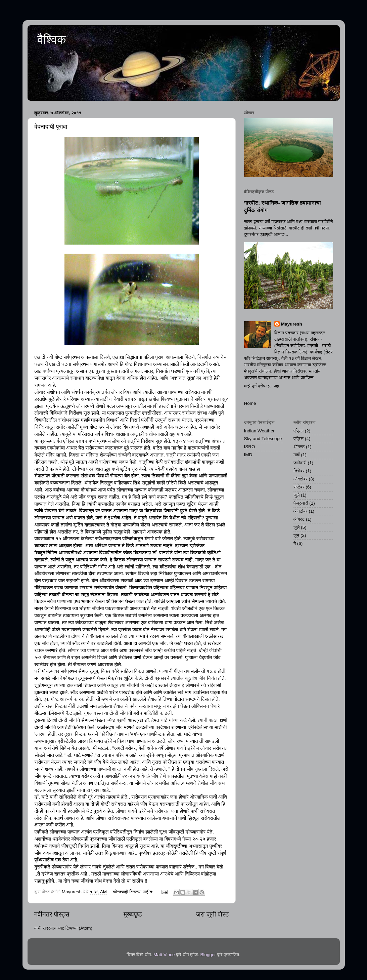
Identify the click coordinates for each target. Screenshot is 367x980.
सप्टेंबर (299, 487)
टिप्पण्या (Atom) (79, 928)
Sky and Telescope (263, 439)
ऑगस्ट (299, 447)
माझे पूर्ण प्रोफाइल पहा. (262, 386)
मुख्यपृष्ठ (133, 914)
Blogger (208, 955)
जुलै (296, 495)
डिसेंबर (299, 471)
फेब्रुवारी (301, 503)
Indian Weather (259, 431)
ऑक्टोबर (301, 479)
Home (250, 403)
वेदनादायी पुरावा (51, 127)
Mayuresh (292, 324)
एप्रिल (299, 431)
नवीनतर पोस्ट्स (52, 914)
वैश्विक (52, 39)
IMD (248, 455)
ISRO (250, 447)
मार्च (296, 455)
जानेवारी (300, 463)
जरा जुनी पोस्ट (213, 914)
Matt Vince (164, 955)
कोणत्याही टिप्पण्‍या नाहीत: (133, 892)
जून (296, 535)
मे (295, 543)
